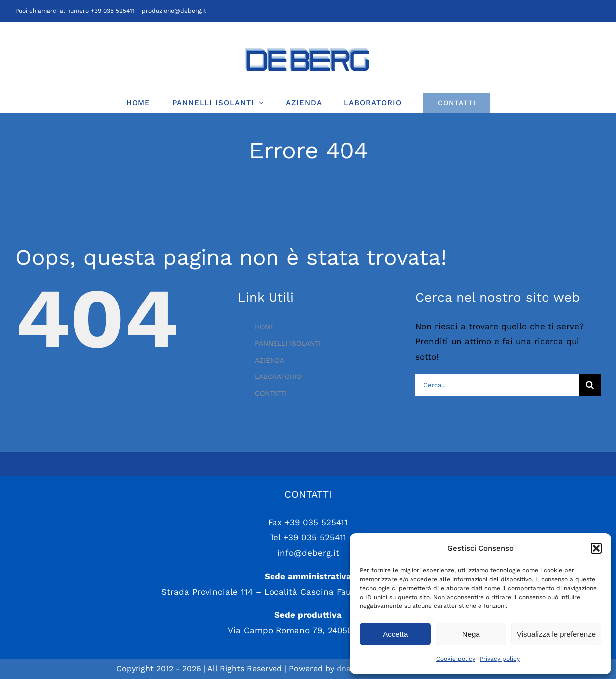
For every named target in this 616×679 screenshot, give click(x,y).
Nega (471, 634)
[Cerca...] (497, 385)
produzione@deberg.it (174, 11)
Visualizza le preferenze (556, 634)
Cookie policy (456, 659)
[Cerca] (590, 385)
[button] (596, 548)
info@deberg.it (308, 553)
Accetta (395, 634)
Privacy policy (500, 659)
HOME (265, 327)
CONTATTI (271, 393)
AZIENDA (270, 360)
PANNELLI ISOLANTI (288, 343)
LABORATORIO (278, 377)
